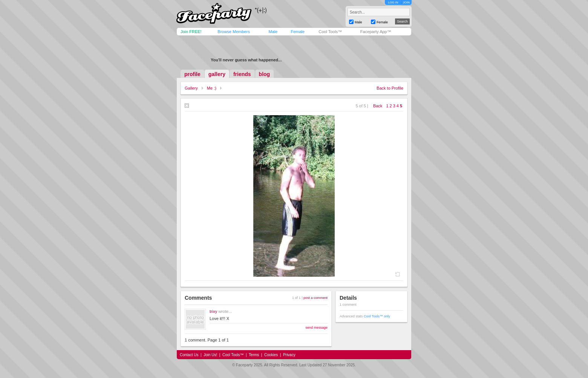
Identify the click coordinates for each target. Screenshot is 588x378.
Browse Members (234, 32)
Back (378, 106)
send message (316, 328)
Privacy (289, 355)
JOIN (406, 2)
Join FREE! (191, 32)
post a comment (315, 298)
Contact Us (189, 355)
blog (265, 74)
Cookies (271, 355)
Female (298, 32)
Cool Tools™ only (377, 316)
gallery (217, 74)
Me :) (212, 88)
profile (192, 74)
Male (273, 32)
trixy (213, 311)
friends (242, 74)
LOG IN (393, 2)
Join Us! (210, 355)
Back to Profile (390, 88)
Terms (254, 355)
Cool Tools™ (330, 32)
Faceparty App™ (376, 32)
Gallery (191, 88)
